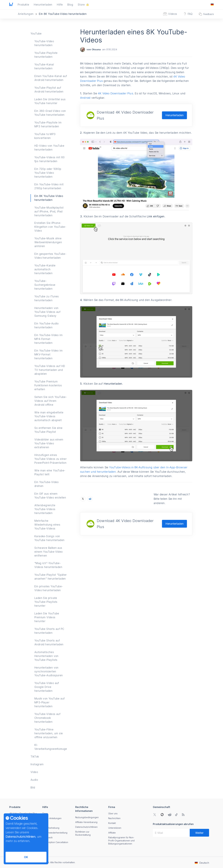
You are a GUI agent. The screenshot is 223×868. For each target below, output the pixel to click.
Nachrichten (114, 818)
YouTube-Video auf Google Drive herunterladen (47, 687)
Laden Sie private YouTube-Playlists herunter (46, 602)
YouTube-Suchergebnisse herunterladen (45, 285)
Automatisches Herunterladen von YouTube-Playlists (46, 656)
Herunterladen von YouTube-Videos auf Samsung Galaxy (47, 312)
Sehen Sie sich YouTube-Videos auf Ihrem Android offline (51, 401)
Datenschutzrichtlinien (86, 827)
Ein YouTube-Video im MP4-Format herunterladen (48, 339)
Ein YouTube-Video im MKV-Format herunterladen (48, 354)
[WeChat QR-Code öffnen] (162, 815)
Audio (34, 780)
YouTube (36, 34)
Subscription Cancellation (55, 842)
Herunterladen (174, 115)
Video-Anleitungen (52, 818)
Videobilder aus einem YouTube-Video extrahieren (49, 443)
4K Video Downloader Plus (116, 93)
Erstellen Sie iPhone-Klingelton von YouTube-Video (50, 227)
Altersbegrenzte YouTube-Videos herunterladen (45, 509)
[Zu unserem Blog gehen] (183, 815)
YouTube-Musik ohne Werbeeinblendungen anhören (48, 242)
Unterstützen (115, 828)
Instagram (37, 764)
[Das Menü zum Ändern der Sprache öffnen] (212, 5)
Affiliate (112, 833)
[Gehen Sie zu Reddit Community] (170, 815)
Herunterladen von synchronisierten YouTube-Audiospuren (49, 672)
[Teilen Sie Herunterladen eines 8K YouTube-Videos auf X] (83, 499)
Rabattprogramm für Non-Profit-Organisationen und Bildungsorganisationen (121, 841)
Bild (33, 788)
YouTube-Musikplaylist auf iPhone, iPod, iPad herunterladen (49, 212)
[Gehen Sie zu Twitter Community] (155, 815)
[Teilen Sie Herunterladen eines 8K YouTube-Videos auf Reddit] (90, 499)
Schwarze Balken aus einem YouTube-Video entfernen (49, 552)
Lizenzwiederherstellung (55, 833)
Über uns (113, 813)
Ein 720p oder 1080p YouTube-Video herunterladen (48, 173)
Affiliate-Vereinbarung (86, 822)
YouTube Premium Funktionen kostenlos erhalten (48, 385)
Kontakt (112, 823)
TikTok (35, 757)
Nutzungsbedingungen (87, 817)
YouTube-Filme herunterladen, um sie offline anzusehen (49, 733)
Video (34, 772)
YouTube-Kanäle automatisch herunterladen (45, 269)
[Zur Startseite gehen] (11, 5)
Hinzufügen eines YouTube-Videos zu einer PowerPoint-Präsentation (50, 459)
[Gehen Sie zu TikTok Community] (176, 815)
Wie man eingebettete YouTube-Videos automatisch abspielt (49, 416)
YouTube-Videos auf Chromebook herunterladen (47, 718)
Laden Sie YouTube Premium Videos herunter (47, 617)
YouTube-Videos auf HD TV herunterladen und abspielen (50, 370)
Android (85, 98)
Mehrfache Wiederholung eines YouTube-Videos (47, 525)
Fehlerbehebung (51, 828)
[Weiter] (199, 833)
